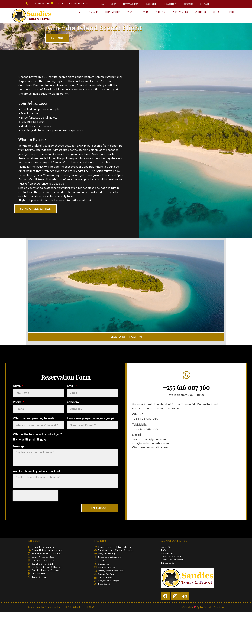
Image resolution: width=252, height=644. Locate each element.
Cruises (217, 12)
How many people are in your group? (91, 418)
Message (19, 446)
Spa (102, 4)
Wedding (200, 12)
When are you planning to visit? (34, 418)
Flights (160, 12)
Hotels (144, 12)
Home (78, 12)
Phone (17, 402)
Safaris (94, 12)
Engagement (170, 4)
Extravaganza (131, 4)
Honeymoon (113, 12)
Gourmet (188, 4)
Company (73, 402)
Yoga (113, 4)
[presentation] (35, 496)
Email (71, 386)
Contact (205, 4)
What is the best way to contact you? (37, 434)
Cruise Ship (151, 4)
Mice (232, 12)
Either (43, 440)
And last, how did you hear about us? (36, 471)
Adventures (180, 12)
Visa (130, 12)
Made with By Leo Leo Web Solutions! (203, 607)
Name (17, 386)
